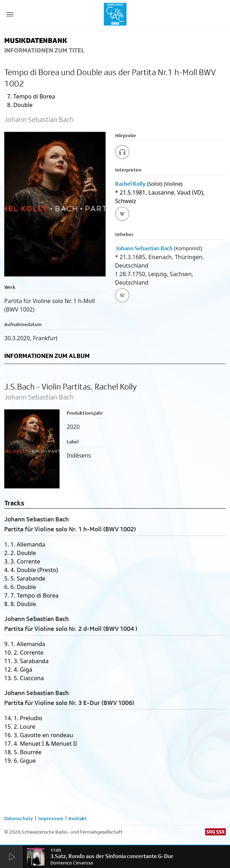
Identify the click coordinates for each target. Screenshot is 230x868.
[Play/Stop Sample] (122, 152)
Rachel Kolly (130, 184)
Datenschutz (19, 818)
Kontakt (78, 818)
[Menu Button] (10, 14)
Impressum (51, 818)
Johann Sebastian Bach (144, 248)
